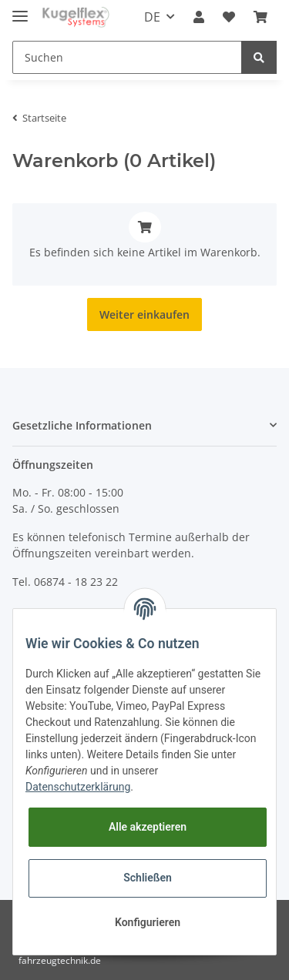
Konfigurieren (148, 922)
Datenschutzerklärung (78, 787)
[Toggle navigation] (20, 10)
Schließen (148, 878)
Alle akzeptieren (148, 827)
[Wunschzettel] (229, 17)
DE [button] (152, 17)
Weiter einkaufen (144, 314)
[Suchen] (127, 57)
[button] (199, 17)
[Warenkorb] (260, 17)
